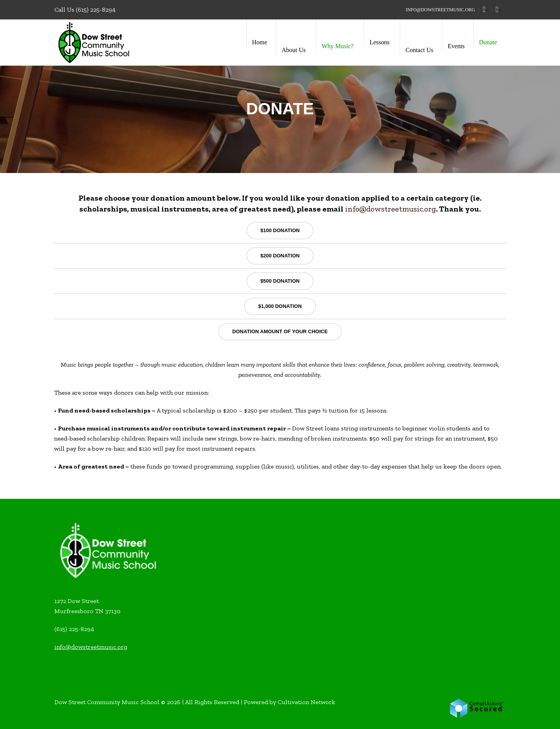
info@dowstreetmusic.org (390, 209)
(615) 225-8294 (96, 10)
